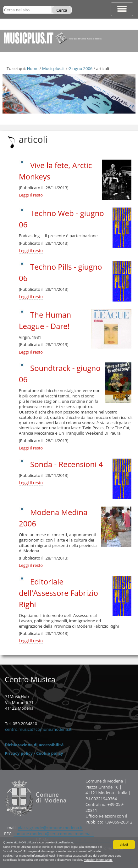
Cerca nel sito (4, 6)
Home (33, 68)
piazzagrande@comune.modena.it (50, 828)
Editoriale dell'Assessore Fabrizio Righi (58, 593)
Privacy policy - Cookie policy (34, 753)
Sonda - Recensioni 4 (66, 464)
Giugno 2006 (81, 68)
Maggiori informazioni (98, 860)
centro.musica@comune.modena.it (38, 729)
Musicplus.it (53, 68)
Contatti (4, 778)
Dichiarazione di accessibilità (34, 745)
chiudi (124, 845)
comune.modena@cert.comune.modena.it (54, 834)
